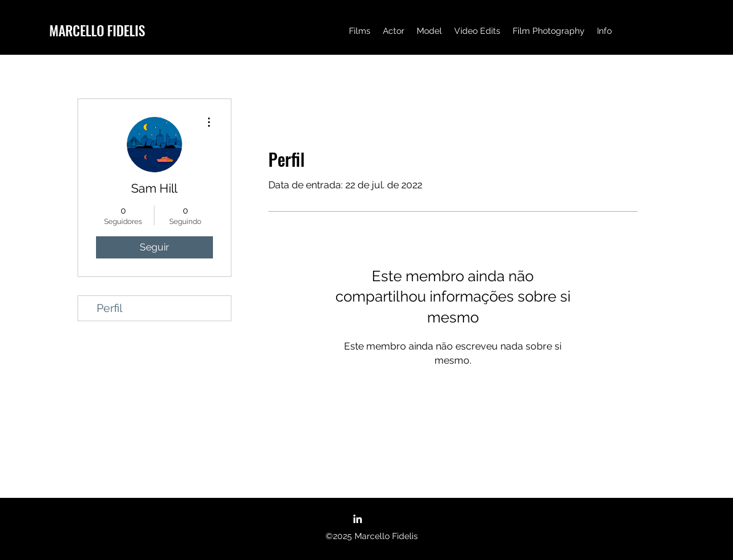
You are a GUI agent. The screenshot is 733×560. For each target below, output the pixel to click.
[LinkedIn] (358, 519)
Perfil (110, 308)
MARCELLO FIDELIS (97, 30)
